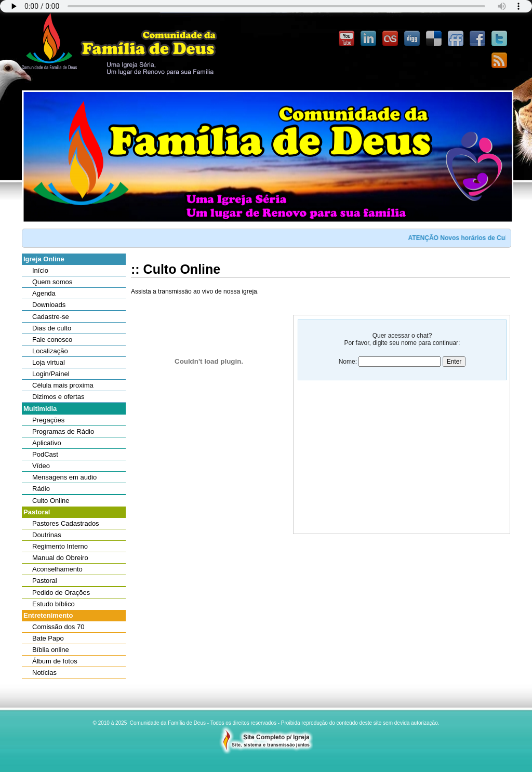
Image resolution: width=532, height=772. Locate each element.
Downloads (49, 305)
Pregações (48, 420)
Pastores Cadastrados (66, 523)
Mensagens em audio (64, 477)
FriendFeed (456, 39)
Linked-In (368, 39)
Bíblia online (51, 650)
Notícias (44, 673)
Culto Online (51, 501)
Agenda (44, 293)
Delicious (434, 39)
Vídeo (41, 466)
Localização (50, 351)
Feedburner (499, 61)
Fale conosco (52, 340)
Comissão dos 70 (58, 627)
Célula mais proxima (63, 385)
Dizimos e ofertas (58, 397)
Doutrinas (47, 535)
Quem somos (52, 282)
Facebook (477, 39)
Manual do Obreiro (60, 558)
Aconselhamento (57, 569)
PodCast (45, 454)
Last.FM (390, 39)
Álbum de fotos (55, 661)
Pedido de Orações (61, 593)
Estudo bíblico (54, 604)
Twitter (499, 39)
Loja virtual (49, 362)
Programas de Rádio (63, 431)
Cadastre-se (51, 317)
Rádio (41, 489)
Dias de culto (52, 328)
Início (40, 270)
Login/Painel (51, 374)
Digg (412, 39)
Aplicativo (47, 443)
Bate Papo (48, 638)
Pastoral (45, 581)
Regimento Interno (60, 546)
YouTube (347, 39)
